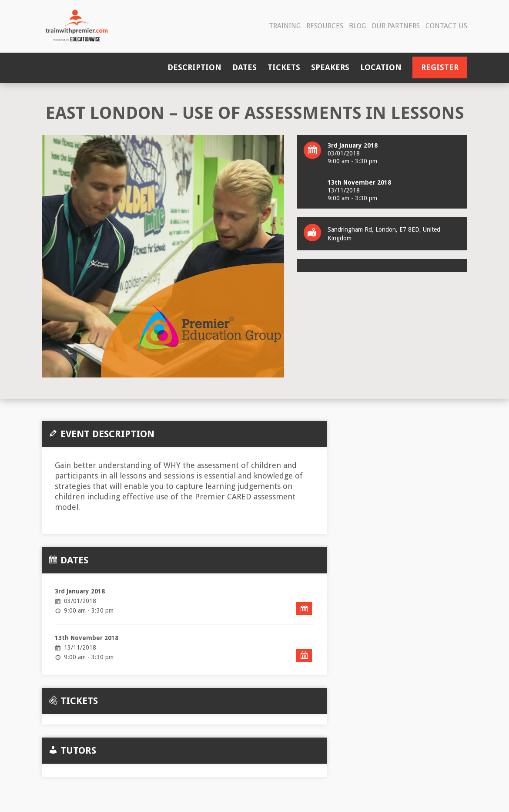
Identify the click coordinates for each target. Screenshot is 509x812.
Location (381, 67)
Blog (357, 26)
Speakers (330, 67)
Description (194, 67)
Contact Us (446, 26)
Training (285, 26)
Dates (244, 67)
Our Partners (396, 26)
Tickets (284, 67)
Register (440, 67)
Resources (325, 26)
